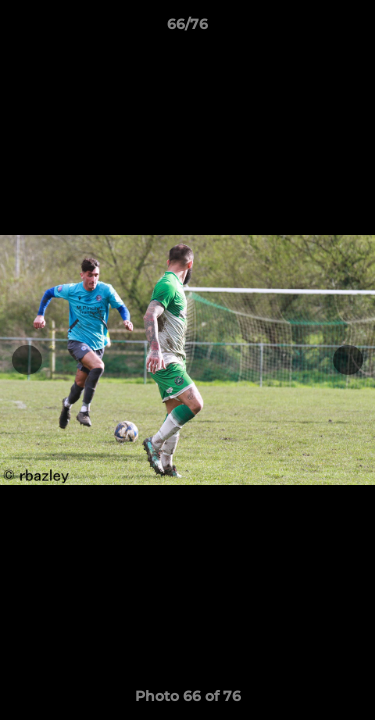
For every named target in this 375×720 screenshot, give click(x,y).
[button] (351, 29)
